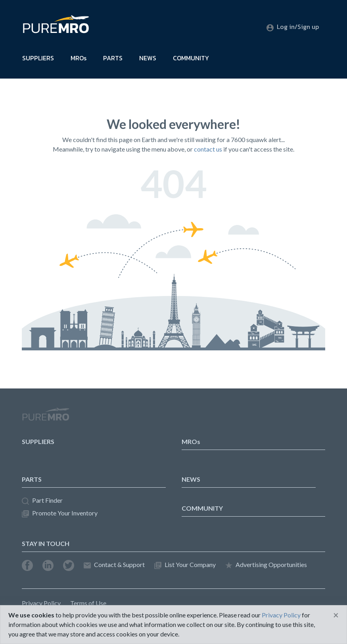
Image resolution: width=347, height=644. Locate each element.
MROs (79, 58)
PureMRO (46, 417)
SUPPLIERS (38, 58)
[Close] (336, 615)
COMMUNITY (191, 58)
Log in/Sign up (293, 27)
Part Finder (42, 501)
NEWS (148, 58)
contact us (208, 149)
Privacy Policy (41, 603)
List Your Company (185, 565)
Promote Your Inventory (60, 513)
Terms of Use (88, 603)
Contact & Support (114, 565)
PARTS (113, 58)
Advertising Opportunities (266, 565)
